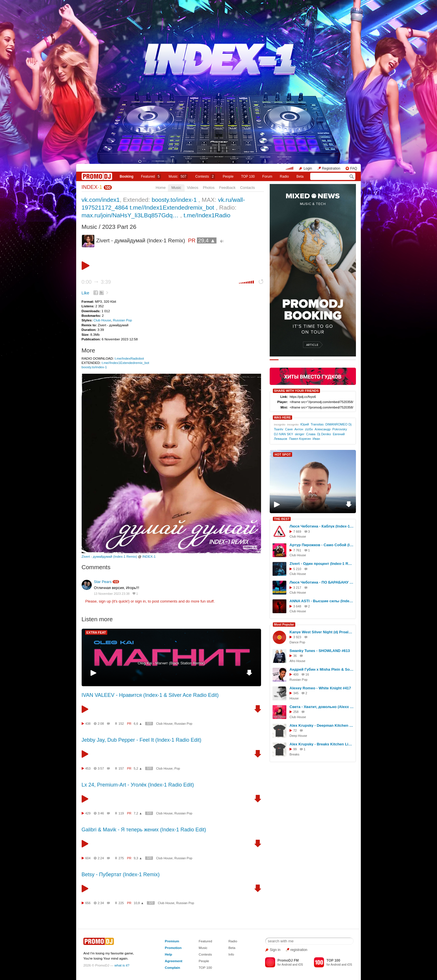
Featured (151, 177)
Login (308, 168)
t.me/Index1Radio (207, 215)
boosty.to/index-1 (174, 200)
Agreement (174, 961)
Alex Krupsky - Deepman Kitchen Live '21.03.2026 (322, 725)
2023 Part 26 (119, 227)
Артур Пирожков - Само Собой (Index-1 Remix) (322, 545)
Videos (193, 188)
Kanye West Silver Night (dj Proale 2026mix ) (322, 632)
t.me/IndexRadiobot (129, 358)
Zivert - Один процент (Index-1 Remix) (322, 564)
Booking (126, 177)
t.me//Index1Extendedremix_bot (172, 207)
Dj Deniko (324, 434)
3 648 (297, 606)
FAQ (354, 168)
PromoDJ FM (288, 960)
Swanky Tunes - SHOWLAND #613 (320, 651)
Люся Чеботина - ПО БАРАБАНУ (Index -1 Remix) (322, 582)
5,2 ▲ (138, 768)
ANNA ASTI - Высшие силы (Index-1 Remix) (322, 601)
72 (295, 730)
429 (88, 813)
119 (121, 813)
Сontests (205, 177)
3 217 (297, 588)
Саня (289, 429)
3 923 (297, 637)
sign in (141, 601)
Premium (172, 941)
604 (88, 858)
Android (286, 965)
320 (149, 723)
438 (88, 724)
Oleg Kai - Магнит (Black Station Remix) (171, 663)
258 (296, 712)
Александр (323, 429)
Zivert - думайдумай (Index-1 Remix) (109, 556)
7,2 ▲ (138, 813)
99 (295, 749)
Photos (209, 188)
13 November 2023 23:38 (112, 594)
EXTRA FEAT (96, 632)
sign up (105, 601)
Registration (331, 168)
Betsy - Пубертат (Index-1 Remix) (121, 874)
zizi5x (309, 429)
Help (168, 954)
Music (178, 177)
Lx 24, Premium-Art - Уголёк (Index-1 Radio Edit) (138, 785)
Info (231, 954)
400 (296, 674)
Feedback (227, 188)
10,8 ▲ (139, 903)
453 (88, 768)
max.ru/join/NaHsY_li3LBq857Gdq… (130, 215)
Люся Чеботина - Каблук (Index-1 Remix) (322, 526)
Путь (313, 495)
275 (121, 858)
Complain (172, 967)
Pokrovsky (340, 429)
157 (121, 768)
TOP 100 (248, 177)
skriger (299, 434)
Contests (205, 954)
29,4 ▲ (207, 240)
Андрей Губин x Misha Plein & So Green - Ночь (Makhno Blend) (322, 669)
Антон (299, 429)
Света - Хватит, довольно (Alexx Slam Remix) (322, 707)
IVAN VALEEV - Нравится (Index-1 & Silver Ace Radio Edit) (150, 695)
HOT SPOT (283, 454)
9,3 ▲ (138, 858)
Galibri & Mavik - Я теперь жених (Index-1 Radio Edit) (144, 830)
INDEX (92, 187)
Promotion (173, 948)
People (228, 177)
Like (86, 293)
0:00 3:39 (96, 282)
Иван (316, 439)
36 (295, 656)
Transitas (317, 424)
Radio (284, 177)
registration (299, 950)
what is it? (122, 965)
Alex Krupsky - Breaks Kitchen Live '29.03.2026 (322, 744)
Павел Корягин (300, 439)
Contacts (247, 188)
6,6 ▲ (138, 724)
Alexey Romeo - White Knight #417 (320, 688)
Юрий (305, 424)
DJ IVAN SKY (284, 434)
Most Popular (284, 624)
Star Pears (103, 582)
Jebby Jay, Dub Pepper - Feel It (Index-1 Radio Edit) (142, 740)
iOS (301, 965)
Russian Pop (122, 320)
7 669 (297, 532)
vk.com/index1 (101, 200)
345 (296, 693)
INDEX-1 (149, 556)
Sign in (275, 950)
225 (121, 903)
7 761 (297, 550)
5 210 (297, 569)
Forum (267, 177)
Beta (300, 177)
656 (88, 903)
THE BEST (282, 519)
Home (161, 188)
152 (121, 724)
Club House (102, 320)
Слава (311, 434)
